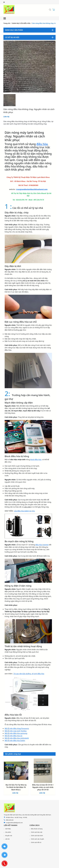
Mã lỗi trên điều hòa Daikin (15, 741)
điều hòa (42, 144)
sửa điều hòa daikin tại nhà (25, 511)
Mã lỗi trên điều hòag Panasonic (17, 728)
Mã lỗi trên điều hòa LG (13, 736)
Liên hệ (6, 117)
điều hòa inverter (42, 545)
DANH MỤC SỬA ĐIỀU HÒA (21, 23)
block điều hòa (36, 460)
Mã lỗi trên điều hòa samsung (16, 733)
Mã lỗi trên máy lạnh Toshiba (16, 731)
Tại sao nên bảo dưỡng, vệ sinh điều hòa (29, 674)
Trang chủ (7, 23)
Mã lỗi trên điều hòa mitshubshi (17, 738)
